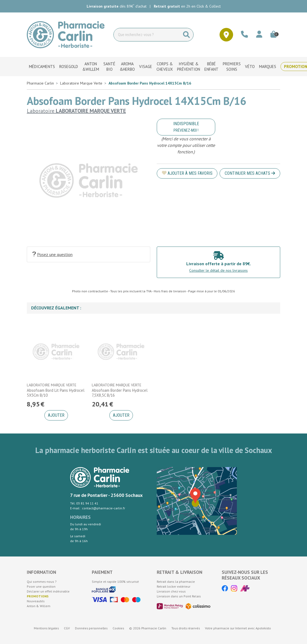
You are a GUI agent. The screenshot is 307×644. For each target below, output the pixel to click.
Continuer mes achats (250, 173)
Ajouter (56, 415)
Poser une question (41, 586)
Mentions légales (46, 628)
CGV (67, 628)
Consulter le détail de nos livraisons (218, 270)
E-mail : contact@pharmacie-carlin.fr (98, 508)
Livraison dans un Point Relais (179, 596)
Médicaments (42, 67)
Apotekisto (238, 628)
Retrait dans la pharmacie (176, 582)
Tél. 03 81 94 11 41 (84, 503)
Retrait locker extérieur (174, 586)
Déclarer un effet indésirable (48, 591)
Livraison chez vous (171, 591)
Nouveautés (36, 601)
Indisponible (186, 127)
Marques (268, 67)
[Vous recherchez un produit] (147, 35)
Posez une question (53, 254)
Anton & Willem (39, 606)
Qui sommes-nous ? (42, 582)
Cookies (118, 628)
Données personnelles (91, 628)
